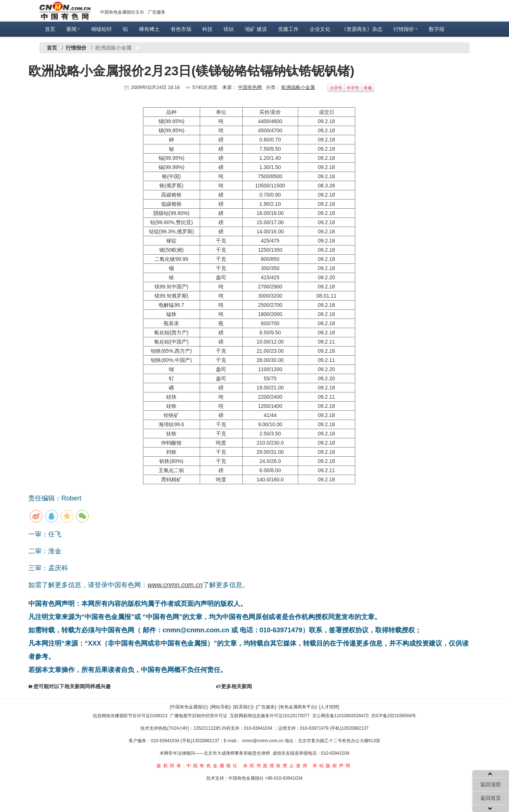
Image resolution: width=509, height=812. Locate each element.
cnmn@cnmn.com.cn (263, 741)
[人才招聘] (329, 707)
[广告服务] (266, 707)
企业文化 (320, 29)
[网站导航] (220, 707)
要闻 (73, 29)
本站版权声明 (332, 766)
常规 (368, 88)
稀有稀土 (149, 29)
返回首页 (491, 798)
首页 (50, 29)
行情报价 (406, 29)
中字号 (353, 88)
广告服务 (157, 12)
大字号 (336, 88)
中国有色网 (250, 87)
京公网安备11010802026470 (340, 716)
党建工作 (288, 29)
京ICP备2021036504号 (394, 716)
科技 (207, 29)
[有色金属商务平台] (298, 707)
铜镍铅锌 (102, 29)
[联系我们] (243, 707)
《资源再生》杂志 (362, 29)
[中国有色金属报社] (189, 707)
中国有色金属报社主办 (122, 12)
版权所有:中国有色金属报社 (198, 766)
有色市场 (181, 29)
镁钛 (229, 29)
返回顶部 (491, 784)
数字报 (437, 29)
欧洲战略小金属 (298, 87)
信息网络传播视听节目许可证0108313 (130, 716)
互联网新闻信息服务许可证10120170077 (270, 716)
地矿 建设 (256, 29)
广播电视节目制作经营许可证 (199, 716)
